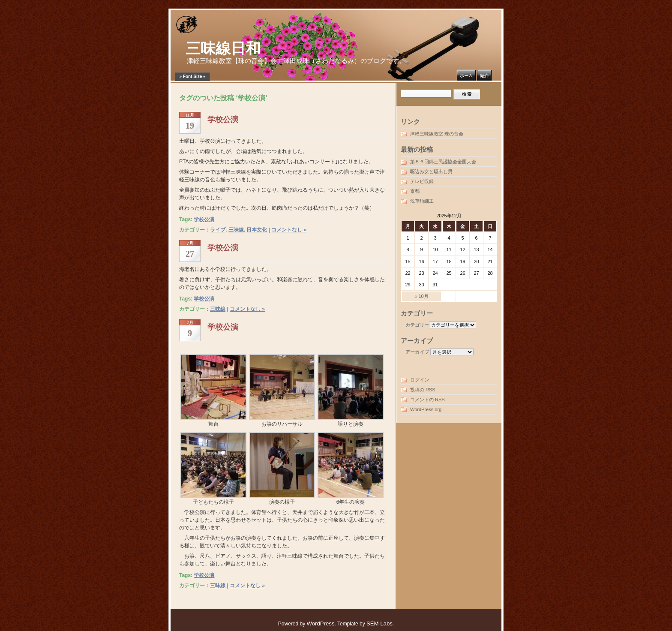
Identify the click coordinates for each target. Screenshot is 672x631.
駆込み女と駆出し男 (431, 171)
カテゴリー (417, 325)
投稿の (423, 390)
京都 (415, 191)
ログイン (420, 380)
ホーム (466, 76)
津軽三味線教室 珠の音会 (437, 134)
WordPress (321, 623)
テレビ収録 (422, 181)
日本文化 (257, 230)
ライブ (218, 230)
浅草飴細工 (422, 201)
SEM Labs (379, 623)
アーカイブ (417, 352)
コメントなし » (289, 230)
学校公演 (223, 120)
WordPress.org (426, 409)
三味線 (236, 230)
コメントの (427, 400)
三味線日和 (223, 49)
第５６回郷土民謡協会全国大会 (443, 162)
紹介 (484, 76)
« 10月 (421, 296)
